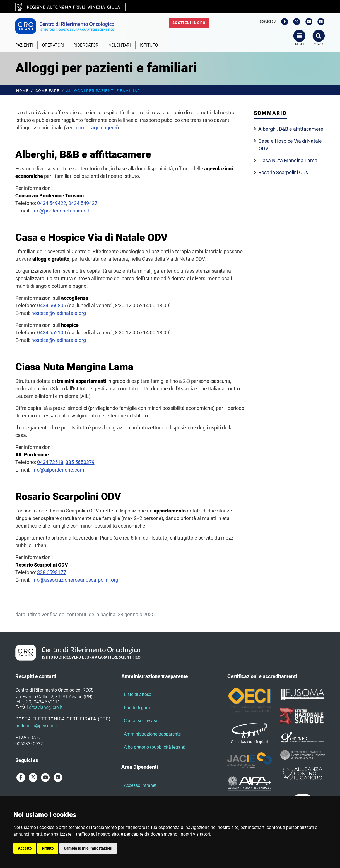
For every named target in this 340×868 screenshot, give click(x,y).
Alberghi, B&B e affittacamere (291, 129)
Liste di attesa (138, 694)
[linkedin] (319, 22)
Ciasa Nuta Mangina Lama (288, 160)
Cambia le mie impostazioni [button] (88, 848)
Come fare (48, 91)
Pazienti (24, 45)
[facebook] (283, 22)
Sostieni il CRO (189, 23)
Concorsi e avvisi (140, 721)
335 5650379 (80, 462)
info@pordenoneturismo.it (60, 211)
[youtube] (307, 22)
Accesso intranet (140, 785)
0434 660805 (52, 305)
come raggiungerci (97, 128)
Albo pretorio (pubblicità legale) (155, 747)
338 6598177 (52, 572)
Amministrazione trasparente (152, 734)
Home (22, 91)
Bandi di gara (137, 708)
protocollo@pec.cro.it (36, 726)
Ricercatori (86, 45)
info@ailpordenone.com (58, 470)
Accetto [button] (25, 848)
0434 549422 (52, 203)
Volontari (120, 45)
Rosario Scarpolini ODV (284, 172)
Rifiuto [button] (48, 848)
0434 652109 (52, 333)
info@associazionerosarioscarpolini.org (75, 580)
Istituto (149, 45)
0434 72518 (50, 462)
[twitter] (295, 22)
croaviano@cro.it (46, 707)
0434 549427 (83, 203)
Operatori (53, 45)
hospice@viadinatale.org (59, 313)
